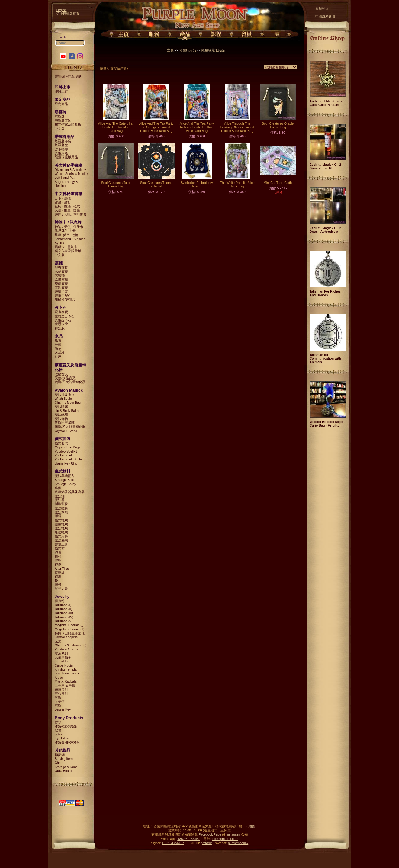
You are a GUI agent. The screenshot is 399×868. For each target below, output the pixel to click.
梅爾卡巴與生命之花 (70, 633)
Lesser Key (63, 709)
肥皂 (58, 730)
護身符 (60, 601)
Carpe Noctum (65, 665)
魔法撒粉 (61, 508)
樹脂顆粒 (61, 504)
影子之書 (61, 588)
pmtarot (206, 843)
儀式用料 (61, 536)
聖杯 (58, 560)
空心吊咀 (61, 693)
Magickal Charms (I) (69, 625)
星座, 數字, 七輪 (66, 235)
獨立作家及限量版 (68, 124)
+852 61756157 (188, 839)
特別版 (60, 328)
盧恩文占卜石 (65, 316)
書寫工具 (61, 544)
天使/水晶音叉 (65, 378)
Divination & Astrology (70, 170)
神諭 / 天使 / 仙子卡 (69, 227)
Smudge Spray (65, 484)
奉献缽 (60, 572)
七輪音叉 (61, 374)
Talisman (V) (64, 621)
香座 (58, 357)
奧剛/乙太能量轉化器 (70, 382)
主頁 (170, 50)
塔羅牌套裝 (63, 120)
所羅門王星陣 (65, 423)
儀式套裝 (61, 443)
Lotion (59, 734)
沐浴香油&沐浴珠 (67, 742)
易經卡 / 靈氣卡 (66, 247)
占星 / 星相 (63, 202)
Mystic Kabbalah (66, 681)
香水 (58, 722)
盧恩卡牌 (61, 324)
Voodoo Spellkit (66, 451)
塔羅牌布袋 (63, 141)
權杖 (58, 556)
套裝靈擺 (61, 287)
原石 (58, 341)
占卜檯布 (61, 149)
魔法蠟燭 (61, 415)
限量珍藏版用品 (66, 157)
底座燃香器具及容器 (70, 492)
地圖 (252, 826)
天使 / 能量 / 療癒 (67, 210)
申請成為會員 (325, 16)
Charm (60, 763)
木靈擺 (60, 275)
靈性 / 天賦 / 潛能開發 (71, 214)
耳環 (58, 697)
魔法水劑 (61, 512)
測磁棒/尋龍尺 (65, 299)
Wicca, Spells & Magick (71, 174)
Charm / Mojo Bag (68, 402)
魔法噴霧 (61, 407)
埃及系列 (61, 653)
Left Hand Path (65, 178)
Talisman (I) (63, 605)
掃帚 (58, 585)
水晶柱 (60, 353)
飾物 (58, 349)
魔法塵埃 (61, 540)
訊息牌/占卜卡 (65, 231)
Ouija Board (63, 771)
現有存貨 (61, 267)
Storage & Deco (66, 767)
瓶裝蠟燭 (61, 532)
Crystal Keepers (66, 637)
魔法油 (60, 496)
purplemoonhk (238, 843)
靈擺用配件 (63, 296)
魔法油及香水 (65, 395)
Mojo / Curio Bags (68, 447)
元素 (58, 641)
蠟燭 (58, 516)
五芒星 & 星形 (65, 685)
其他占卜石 (63, 320)
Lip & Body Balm (67, 411)
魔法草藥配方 (65, 476)
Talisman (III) (64, 613)
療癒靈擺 (61, 283)
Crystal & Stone (66, 431)
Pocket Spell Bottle (68, 459)
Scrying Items (64, 759)
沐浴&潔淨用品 (66, 726)
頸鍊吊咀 (61, 690)
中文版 (60, 129)
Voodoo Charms (66, 649)
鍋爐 (58, 576)
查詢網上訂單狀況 (68, 77)
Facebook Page (210, 834)
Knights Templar (66, 669)
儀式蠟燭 (61, 520)
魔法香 (60, 500)
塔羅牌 (60, 117)
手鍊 (58, 344)
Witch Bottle (63, 399)
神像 (58, 564)
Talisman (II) (63, 609)
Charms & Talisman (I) (71, 645)
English (61, 10)
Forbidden (62, 661)
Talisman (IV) (64, 617)
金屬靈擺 (61, 279)
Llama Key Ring (66, 463)
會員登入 (322, 8)
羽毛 (58, 552)
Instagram (233, 834)
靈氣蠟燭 (61, 524)
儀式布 (60, 548)
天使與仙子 (63, 657)
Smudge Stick (65, 480)
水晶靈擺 (61, 271)
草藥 (58, 488)
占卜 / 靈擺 (63, 198)
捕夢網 (60, 755)
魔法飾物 (61, 419)
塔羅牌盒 (61, 145)
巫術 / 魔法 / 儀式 (67, 206)
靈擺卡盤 (61, 291)
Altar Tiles (62, 569)
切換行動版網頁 (68, 14)
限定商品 (61, 104)
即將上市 (61, 91)
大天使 (60, 702)
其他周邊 (61, 153)
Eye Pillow (62, 738)
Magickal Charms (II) (69, 629)
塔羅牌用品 (188, 50)
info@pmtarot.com (225, 839)
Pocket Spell (64, 455)
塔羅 (58, 706)
